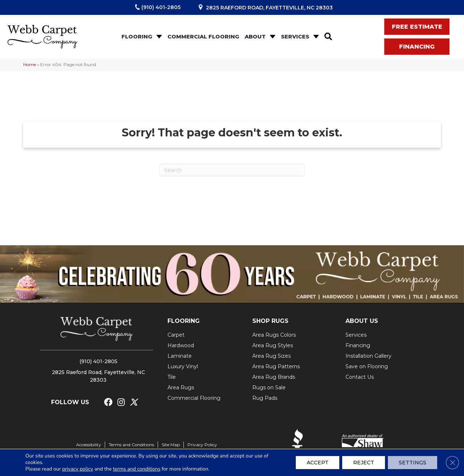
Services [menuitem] (295, 37)
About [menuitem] (255, 37)
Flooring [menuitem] (137, 37)
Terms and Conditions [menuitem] (131, 445)
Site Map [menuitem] (171, 445)
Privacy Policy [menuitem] (202, 445)
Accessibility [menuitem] (89, 445)
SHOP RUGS (270, 321)
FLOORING (184, 321)
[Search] (232, 170)
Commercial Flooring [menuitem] (203, 37)
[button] (158, 37)
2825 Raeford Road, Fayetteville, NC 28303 (269, 8)
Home (30, 64)
